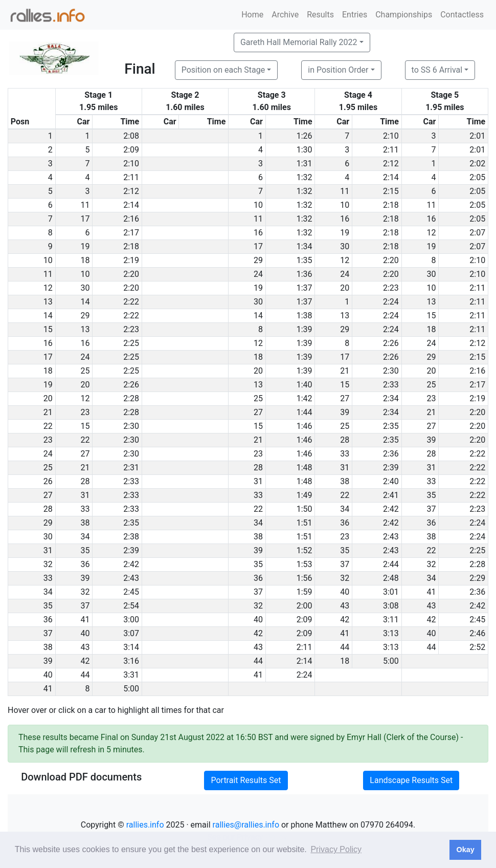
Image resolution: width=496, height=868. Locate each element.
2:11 (391, 150)
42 (345, 620)
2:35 (391, 426)
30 (345, 246)
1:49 (305, 495)
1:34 (305, 246)
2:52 (477, 647)
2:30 (391, 371)
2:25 (131, 343)
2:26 (391, 343)
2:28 (131, 398)
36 (345, 523)
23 (431, 398)
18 (85, 260)
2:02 (477, 164)
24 (258, 274)
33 (345, 454)
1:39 (305, 329)
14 (85, 302)
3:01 (391, 592)
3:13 (391, 633)
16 (345, 219)
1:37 (305, 288)
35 (431, 495)
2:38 (131, 537)
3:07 (131, 633)
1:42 (305, 398)
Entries (355, 15)
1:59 (305, 592)
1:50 (305, 509)
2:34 (391, 398)
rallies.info (145, 825)
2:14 (391, 177)
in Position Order (338, 70)
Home (252, 15)
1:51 (305, 523)
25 (85, 371)
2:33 (391, 385)
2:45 (131, 592)
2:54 (131, 606)
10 (258, 205)
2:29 (477, 578)
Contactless (462, 15)
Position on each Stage (223, 70)
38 (345, 481)
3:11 (391, 620)
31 (345, 468)
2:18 (391, 205)
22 (85, 440)
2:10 (391, 136)
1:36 (305, 274)
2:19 (131, 260)
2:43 (391, 537)
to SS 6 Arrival (437, 70)
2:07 (477, 233)
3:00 (131, 620)
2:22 (131, 302)
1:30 (305, 150)
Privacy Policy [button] (336, 849)
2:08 (131, 136)
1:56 (305, 578)
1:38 (305, 316)
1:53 (305, 564)
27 (345, 398)
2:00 (305, 606)
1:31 (305, 164)
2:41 (391, 495)
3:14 (131, 647)
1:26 (305, 136)
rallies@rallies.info (246, 825)
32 (431, 564)
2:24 (391, 302)
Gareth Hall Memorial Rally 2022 (299, 42)
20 (345, 288)
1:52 (305, 550)
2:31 (131, 468)
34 (345, 509)
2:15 (391, 191)
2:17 (131, 233)
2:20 (391, 260)
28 (345, 440)
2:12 (391, 164)
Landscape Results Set (411, 780)
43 (345, 606)
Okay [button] (465, 850)
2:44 (391, 564)
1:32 (305, 177)
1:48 (305, 468)
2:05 (477, 177)
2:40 (391, 481)
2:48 (391, 578)
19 (345, 233)
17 (85, 219)
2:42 (391, 509)
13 (431, 302)
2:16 (131, 219)
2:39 (391, 468)
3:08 (391, 606)
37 (431, 509)
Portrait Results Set (246, 780)
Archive (285, 15)
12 (431, 233)
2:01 (477, 136)
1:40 (305, 385)
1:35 (305, 260)
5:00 (391, 661)
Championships (404, 15)
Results (320, 15)
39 (345, 412)
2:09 (131, 150)
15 (431, 316)
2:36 (391, 454)
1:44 (305, 412)
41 (431, 592)
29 (258, 260)
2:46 (477, 633)
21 (345, 371)
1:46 (305, 426)
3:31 (131, 675)
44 (345, 647)
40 (345, 592)
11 (345, 191)
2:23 (391, 288)
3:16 (131, 661)
